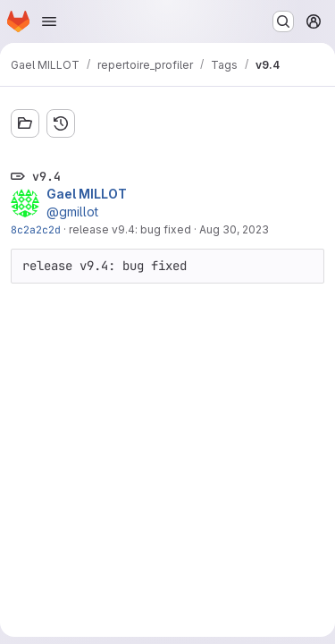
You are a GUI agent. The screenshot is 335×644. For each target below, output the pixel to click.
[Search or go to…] (283, 21)
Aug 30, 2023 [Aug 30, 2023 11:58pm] (234, 229)
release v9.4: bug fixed (130, 229)
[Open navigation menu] (49, 21)
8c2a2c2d (36, 229)
